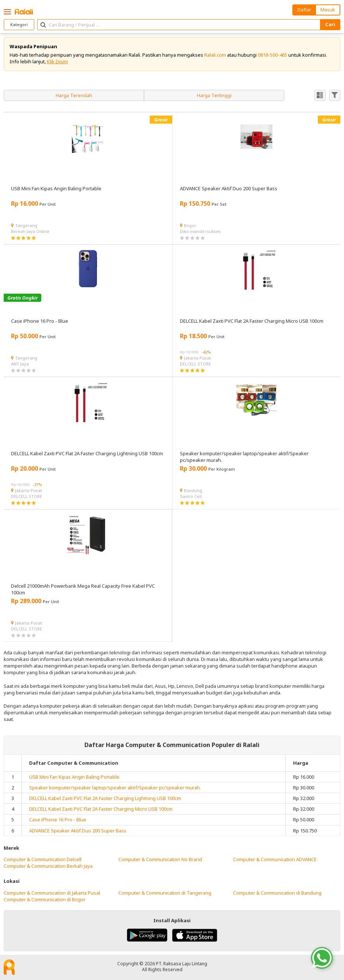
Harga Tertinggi (214, 95)
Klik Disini (57, 61)
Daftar (304, 10)
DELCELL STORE (195, 364)
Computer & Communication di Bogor (45, 899)
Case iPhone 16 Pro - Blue (58, 820)
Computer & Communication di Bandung (277, 893)
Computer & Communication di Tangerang (165, 893)
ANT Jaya (20, 364)
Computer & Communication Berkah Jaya (48, 866)
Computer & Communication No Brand (160, 859)
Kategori (19, 24)
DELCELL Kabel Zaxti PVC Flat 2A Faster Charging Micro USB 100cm (101, 809)
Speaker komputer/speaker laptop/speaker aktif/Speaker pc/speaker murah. (115, 788)
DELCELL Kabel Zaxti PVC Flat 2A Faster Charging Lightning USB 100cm (105, 798)
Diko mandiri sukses (200, 231)
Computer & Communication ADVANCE (275, 859)
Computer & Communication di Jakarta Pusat (52, 893)
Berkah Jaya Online (30, 231)
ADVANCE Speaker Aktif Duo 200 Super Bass (78, 831)
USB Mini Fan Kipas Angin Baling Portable (74, 777)
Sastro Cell (191, 496)
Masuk (328, 10)
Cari (330, 24)
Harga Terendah (74, 95)
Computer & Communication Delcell (43, 859)
